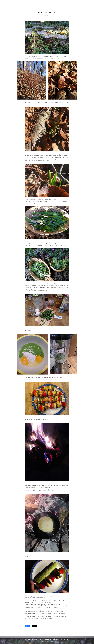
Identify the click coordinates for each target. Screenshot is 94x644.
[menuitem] (71, 4)
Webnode (51, 641)
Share (28, 626)
